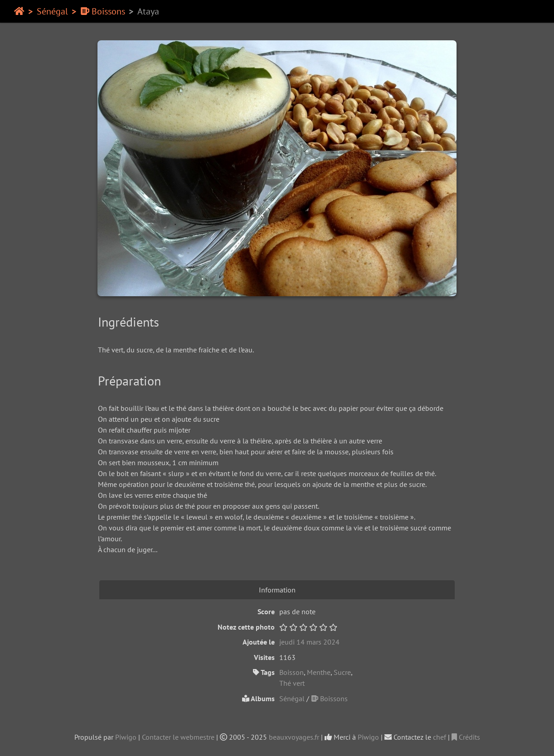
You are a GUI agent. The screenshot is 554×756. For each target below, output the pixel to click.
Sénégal (52, 11)
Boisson (292, 672)
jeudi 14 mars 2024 (309, 642)
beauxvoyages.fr (294, 737)
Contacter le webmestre (178, 737)
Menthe (319, 672)
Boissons (103, 11)
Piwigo (126, 737)
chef (440, 737)
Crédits (466, 737)
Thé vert (292, 683)
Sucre (342, 672)
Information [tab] (277, 590)
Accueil (19, 11)
